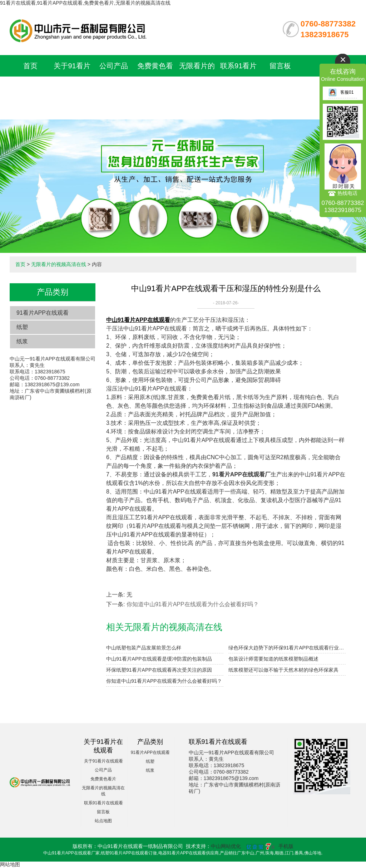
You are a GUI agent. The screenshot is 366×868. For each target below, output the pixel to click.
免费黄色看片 (103, 779)
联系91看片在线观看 (103, 803)
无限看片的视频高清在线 (197, 87)
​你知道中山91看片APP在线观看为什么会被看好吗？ (193, 604)
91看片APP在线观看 (43, 313)
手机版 (286, 846)
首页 (30, 66)
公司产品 (114, 66)
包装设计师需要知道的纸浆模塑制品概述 (273, 659)
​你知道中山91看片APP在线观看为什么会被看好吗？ (164, 681)
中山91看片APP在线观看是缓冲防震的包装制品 (159, 659)
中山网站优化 (226, 846)
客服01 (341, 92)
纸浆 (22, 341)
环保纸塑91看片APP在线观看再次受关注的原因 (159, 670)
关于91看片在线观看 (103, 761)
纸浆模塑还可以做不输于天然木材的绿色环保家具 (283, 670)
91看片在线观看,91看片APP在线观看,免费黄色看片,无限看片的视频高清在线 (85, 3)
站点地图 (103, 821)
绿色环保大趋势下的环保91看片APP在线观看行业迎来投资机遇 (287, 648)
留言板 (280, 66)
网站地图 (10, 864)
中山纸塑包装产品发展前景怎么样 (144, 648)
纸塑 (22, 327)
